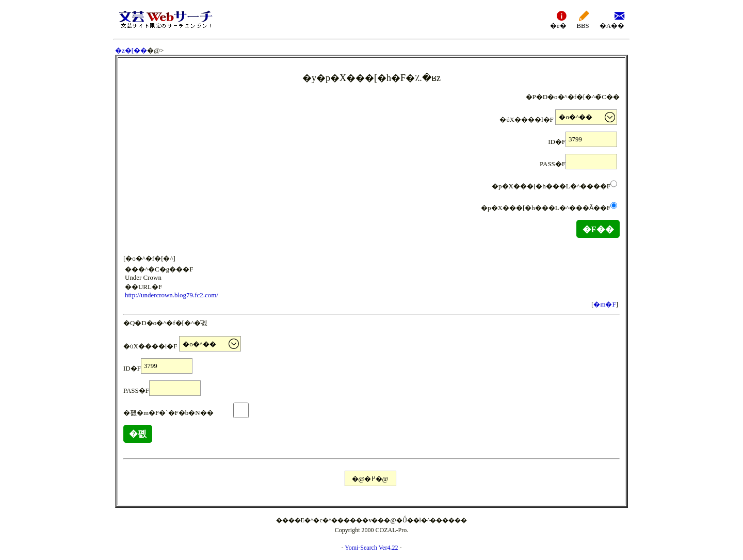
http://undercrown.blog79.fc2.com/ (172, 295)
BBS (583, 19)
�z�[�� (131, 50)
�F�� (598, 229)
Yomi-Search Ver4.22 (371, 548)
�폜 (138, 434)
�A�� (612, 19)
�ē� (558, 19)
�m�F (604, 304)
